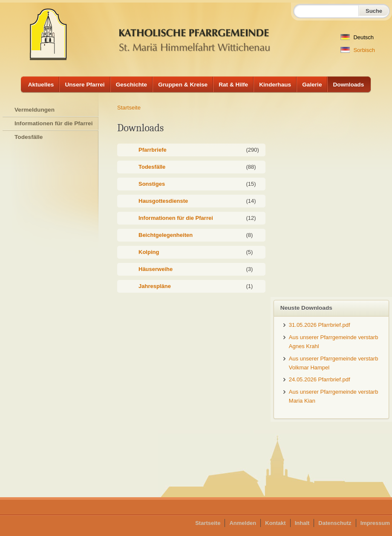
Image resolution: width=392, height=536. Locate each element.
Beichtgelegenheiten (166, 235)
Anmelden (243, 523)
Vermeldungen (35, 110)
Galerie (312, 85)
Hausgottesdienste (163, 201)
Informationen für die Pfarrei (176, 218)
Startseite (129, 108)
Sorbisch (358, 50)
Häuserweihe (156, 269)
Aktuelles (41, 85)
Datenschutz (335, 523)
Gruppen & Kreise (183, 85)
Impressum (375, 523)
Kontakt (275, 523)
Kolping (149, 252)
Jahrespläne (155, 286)
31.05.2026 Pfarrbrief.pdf (320, 325)
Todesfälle (152, 167)
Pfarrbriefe (153, 150)
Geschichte (132, 85)
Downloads (348, 85)
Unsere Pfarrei (85, 85)
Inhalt (302, 523)
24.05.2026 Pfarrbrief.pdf (320, 379)
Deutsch (357, 37)
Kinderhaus (275, 85)
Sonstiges (152, 184)
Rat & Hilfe (233, 85)
